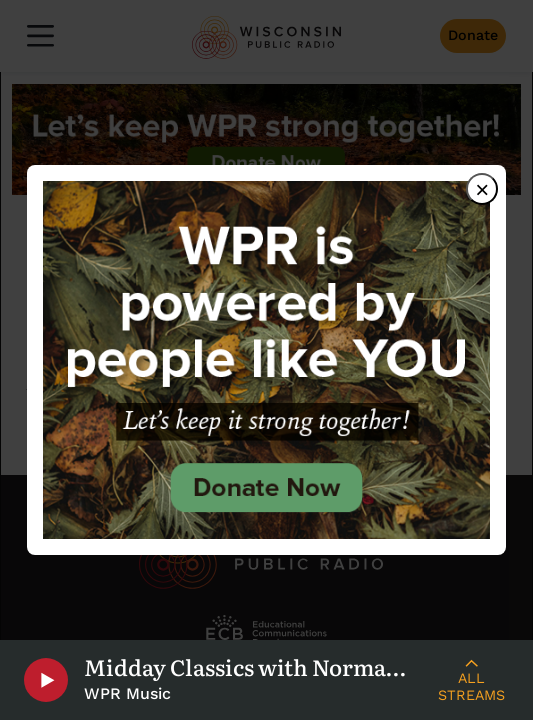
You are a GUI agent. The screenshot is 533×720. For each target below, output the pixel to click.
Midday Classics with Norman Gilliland (251, 667)
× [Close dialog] (482, 189)
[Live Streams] (471, 680)
